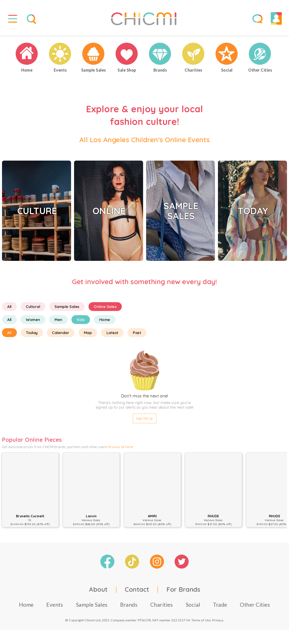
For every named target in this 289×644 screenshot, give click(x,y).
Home (105, 320)
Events (55, 605)
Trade (220, 605)
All (9, 307)
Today (32, 333)
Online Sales (105, 307)
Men (58, 320)
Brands (129, 605)
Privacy (218, 620)
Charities (162, 605)
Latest (112, 333)
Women (33, 320)
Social (193, 605)
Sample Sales (67, 307)
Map (88, 333)
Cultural (33, 307)
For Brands (183, 589)
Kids (81, 320)
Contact (137, 589)
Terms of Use (201, 620)
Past (137, 333)
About (98, 589)
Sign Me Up (145, 418)
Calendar (61, 333)
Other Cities (255, 605)
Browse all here (120, 447)
